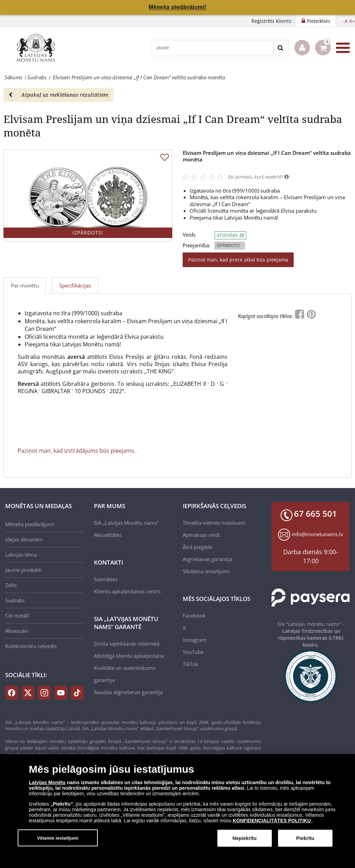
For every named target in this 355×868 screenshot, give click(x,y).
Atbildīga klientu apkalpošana (129, 656)
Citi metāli (17, 615)
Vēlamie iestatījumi (58, 838)
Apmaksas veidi (201, 535)
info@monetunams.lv (318, 534)
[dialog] (177, 811)
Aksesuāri (17, 631)
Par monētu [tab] (25, 285)
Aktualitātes (108, 535)
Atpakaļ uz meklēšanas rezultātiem (58, 95)
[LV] (38, 48)
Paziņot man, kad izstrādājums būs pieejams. (77, 451)
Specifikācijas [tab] (75, 285)
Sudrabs (15, 600)
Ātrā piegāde (198, 547)
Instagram (195, 640)
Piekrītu (305, 838)
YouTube (193, 652)
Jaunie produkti (23, 570)
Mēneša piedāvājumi (30, 524)
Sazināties (106, 579)
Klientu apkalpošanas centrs (127, 591)
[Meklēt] (212, 48)
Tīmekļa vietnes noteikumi (214, 523)
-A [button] (345, 21)
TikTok (191, 664)
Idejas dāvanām (24, 539)
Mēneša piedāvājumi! (178, 7)
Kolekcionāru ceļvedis (31, 646)
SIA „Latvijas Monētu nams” (126, 523)
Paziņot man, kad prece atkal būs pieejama (238, 260)
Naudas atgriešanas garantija (128, 692)
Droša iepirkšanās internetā (127, 644)
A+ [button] (352, 21)
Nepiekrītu (244, 838)
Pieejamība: (197, 245)
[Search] (281, 48)
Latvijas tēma (21, 555)
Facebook (194, 615)
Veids (189, 235)
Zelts (11, 585)
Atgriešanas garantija (207, 559)
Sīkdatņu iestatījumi (206, 571)
